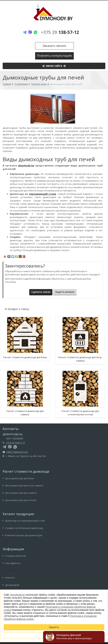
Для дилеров (11, 585)
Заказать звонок (54, 46)
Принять (54, 627)
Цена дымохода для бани (18, 478)
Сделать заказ (41, 292)
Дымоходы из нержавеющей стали (24, 521)
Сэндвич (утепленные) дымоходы (23, 528)
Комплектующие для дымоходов (22, 535)
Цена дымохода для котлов (19, 500)
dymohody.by (26, 166)
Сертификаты (12, 563)
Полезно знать (12, 570)
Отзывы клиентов (14, 556)
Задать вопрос (65, 292)
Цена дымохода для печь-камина (23, 485)
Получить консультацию (54, 56)
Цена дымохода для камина (20, 493)
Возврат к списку (17, 309)
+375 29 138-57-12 (16, 443)
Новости (9, 578)
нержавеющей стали (43, 194)
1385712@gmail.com (17, 452)
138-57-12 (60, 32)
